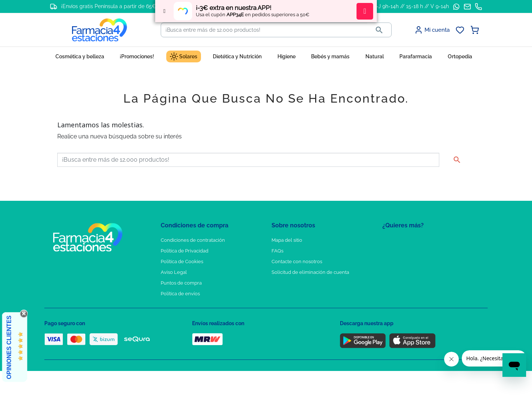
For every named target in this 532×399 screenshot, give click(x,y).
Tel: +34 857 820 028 (294, 283)
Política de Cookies (182, 262)
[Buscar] (264, 30)
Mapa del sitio (287, 240)
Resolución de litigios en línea (194, 315)
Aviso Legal (174, 272)
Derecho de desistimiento (190, 304)
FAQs (277, 251)
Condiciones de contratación (193, 240)
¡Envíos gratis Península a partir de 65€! (109, 6)
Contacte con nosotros (297, 262)
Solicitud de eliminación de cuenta (310, 272)
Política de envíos (180, 294)
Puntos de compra (181, 283)
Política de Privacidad (185, 251)
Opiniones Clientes (9, 347)
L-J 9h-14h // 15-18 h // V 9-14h (411, 6)
